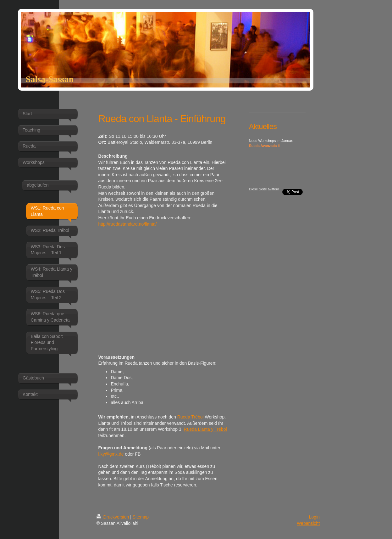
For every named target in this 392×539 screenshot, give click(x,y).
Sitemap (141, 517)
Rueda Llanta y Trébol (205, 429)
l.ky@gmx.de (111, 454)
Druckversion (113, 517)
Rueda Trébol (190, 417)
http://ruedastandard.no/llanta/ (127, 224)
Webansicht (308, 523)
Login (314, 517)
